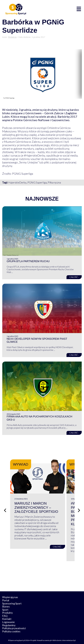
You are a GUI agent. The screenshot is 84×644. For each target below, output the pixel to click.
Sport (5, 608)
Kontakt (7, 617)
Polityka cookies (11, 629)
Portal (6, 599)
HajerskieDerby (17, 182)
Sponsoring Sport (12, 602)
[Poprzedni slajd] (5, 509)
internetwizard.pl (69, 639)
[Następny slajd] (79, 509)
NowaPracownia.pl (44, 639)
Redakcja (12, 37)
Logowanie (8, 620)
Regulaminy (9, 623)
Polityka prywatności (14, 626)
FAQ (5, 614)
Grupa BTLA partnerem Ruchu (28, 261)
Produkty (7, 611)
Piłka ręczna (54, 182)
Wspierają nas (10, 595)
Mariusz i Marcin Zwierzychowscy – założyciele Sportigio (36, 513)
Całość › (74, 277)
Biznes (6, 605)
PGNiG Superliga (37, 182)
